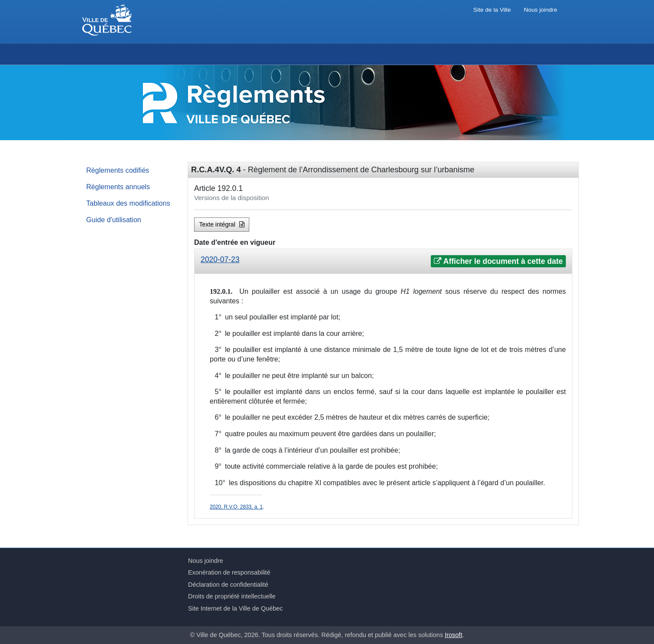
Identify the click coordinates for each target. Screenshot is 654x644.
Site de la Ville (492, 10)
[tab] (383, 261)
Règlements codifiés (118, 170)
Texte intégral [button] (222, 224)
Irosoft (453, 635)
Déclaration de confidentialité (228, 585)
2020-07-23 (220, 260)
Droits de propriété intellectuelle (232, 596)
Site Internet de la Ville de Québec (235, 608)
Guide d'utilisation (114, 220)
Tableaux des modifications (128, 203)
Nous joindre (540, 10)
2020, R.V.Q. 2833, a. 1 (236, 507)
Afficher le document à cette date (498, 261)
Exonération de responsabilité (229, 572)
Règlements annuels (118, 187)
